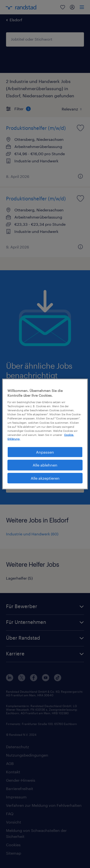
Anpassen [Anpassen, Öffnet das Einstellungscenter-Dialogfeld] (45, 452)
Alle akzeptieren (45, 478)
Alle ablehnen (45, 465)
